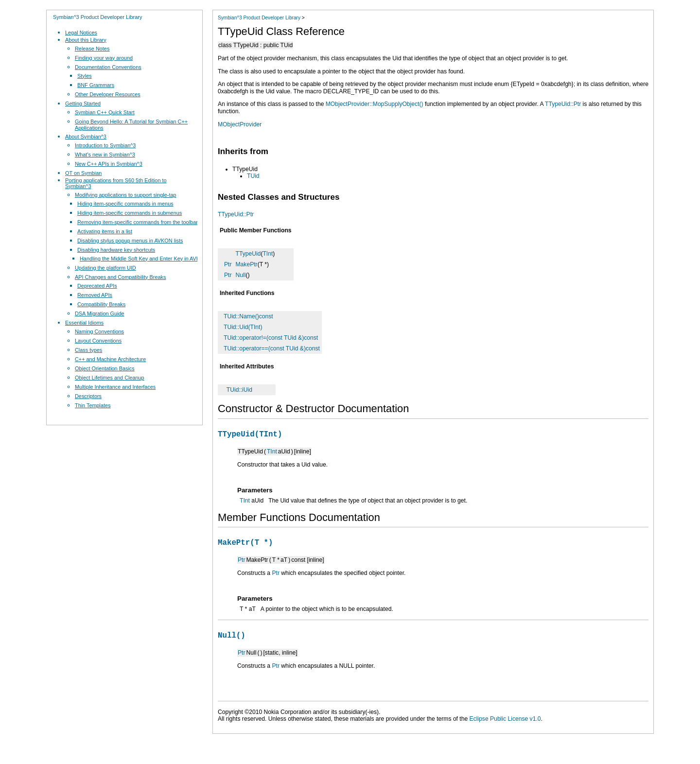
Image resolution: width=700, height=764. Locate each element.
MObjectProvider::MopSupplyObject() (375, 104)
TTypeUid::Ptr (563, 104)
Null (241, 275)
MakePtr (247, 264)
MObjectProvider (240, 124)
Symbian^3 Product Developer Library (97, 17)
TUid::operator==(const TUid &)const (272, 348)
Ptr (228, 264)
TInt (268, 254)
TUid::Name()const (248, 316)
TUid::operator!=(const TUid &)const (271, 338)
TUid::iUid (239, 390)
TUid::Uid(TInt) (243, 327)
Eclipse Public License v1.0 (505, 725)
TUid (253, 176)
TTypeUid (248, 254)
